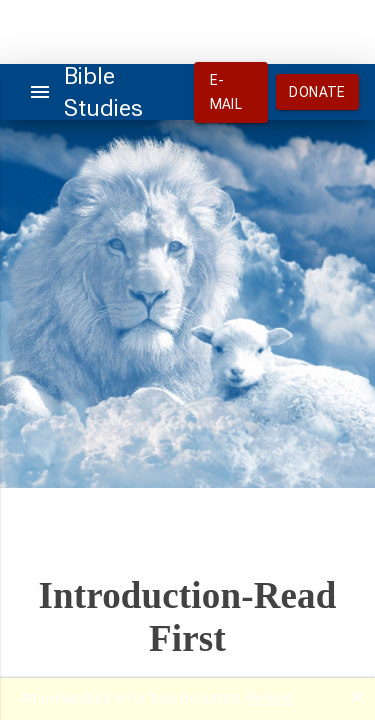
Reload (270, 698)
